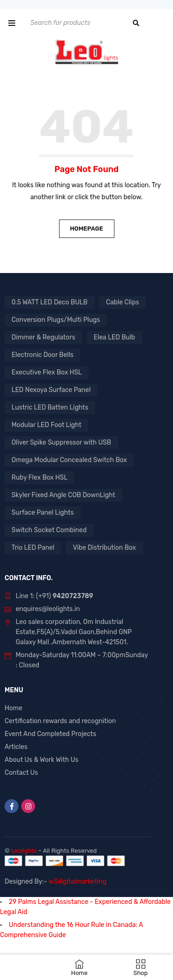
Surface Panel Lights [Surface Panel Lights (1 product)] (43, 513)
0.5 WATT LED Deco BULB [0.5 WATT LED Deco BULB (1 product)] (50, 302)
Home (13, 708)
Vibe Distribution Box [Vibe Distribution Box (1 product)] (104, 548)
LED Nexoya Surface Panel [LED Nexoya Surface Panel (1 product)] (51, 390)
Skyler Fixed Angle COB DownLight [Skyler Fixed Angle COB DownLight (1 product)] (63, 495)
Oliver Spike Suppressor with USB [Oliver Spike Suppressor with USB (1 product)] (61, 442)
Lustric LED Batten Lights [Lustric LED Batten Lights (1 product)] (50, 407)
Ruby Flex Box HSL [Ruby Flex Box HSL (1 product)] (39, 478)
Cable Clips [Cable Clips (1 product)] (123, 302)
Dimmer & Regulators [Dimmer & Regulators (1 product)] (43, 337)
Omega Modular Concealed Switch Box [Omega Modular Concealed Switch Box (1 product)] (69, 460)
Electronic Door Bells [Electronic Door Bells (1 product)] (42, 355)
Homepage (86, 229)
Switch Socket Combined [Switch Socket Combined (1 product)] (49, 530)
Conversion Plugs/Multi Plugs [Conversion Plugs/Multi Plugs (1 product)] (56, 320)
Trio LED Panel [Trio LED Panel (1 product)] (33, 548)
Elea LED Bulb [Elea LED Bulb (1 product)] (114, 337)
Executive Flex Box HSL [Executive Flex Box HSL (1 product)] (47, 372)
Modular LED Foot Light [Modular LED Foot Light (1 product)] (46, 425)
